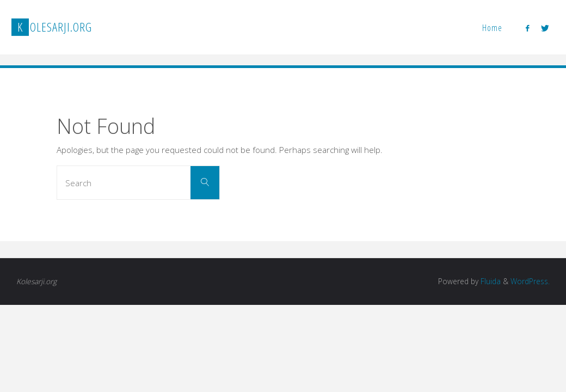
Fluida (490, 281)
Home (492, 28)
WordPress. (530, 281)
